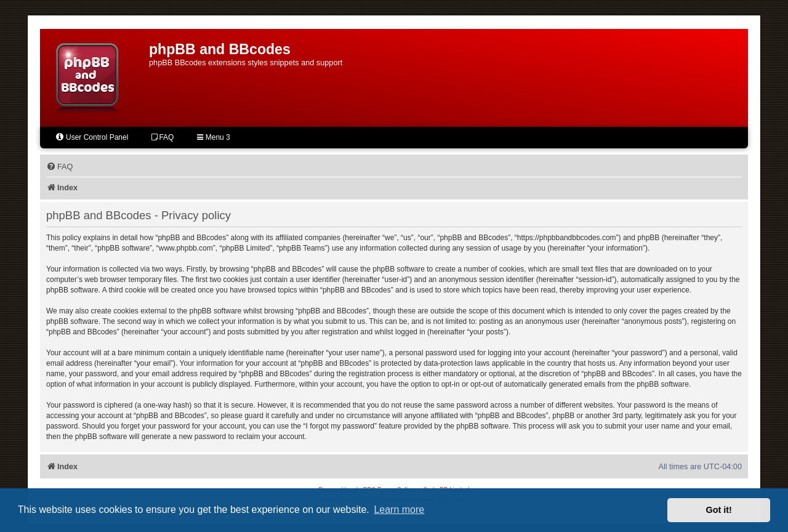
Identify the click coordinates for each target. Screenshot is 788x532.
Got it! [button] (719, 510)
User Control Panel (91, 137)
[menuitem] (59, 167)
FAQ (163, 137)
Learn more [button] (399, 510)
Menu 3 (213, 137)
